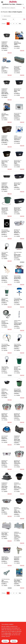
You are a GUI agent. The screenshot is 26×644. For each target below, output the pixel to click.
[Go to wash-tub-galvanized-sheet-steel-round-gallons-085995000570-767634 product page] (7, 413)
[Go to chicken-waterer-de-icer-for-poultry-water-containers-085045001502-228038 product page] (7, 253)
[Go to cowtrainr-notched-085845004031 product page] (19, 321)
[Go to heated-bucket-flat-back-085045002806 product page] (19, 366)
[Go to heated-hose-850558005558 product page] (7, 66)
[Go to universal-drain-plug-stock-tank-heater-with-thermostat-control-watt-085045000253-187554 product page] (7, 276)
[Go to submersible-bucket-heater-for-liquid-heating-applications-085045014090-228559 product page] (19, 276)
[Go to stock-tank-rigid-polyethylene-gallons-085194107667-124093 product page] (19, 184)
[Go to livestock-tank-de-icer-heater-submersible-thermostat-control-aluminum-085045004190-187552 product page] (7, 230)
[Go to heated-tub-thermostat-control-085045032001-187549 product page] (7, 207)
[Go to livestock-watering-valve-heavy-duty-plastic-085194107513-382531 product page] (19, 557)
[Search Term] (13, 8)
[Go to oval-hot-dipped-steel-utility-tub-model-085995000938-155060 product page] (7, 460)
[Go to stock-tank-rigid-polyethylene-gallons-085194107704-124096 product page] (19, 90)
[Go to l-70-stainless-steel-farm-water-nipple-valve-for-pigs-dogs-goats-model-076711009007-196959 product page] (19, 579)
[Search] (24, 8)
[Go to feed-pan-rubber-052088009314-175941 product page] (7, 390)
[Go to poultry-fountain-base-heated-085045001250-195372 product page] (7, 321)
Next (20, 24)
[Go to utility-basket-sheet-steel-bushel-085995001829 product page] (7, 557)
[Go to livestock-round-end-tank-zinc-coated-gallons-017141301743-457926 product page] (19, 66)
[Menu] (2, 2)
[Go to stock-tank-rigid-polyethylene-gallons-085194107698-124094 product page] (7, 160)
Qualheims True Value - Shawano (13, 4)
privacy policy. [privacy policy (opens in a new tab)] (8, 633)
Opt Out (14, 641)
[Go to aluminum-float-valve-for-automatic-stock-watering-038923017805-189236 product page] (7, 533)
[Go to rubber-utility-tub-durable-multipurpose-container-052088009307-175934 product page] (19, 508)
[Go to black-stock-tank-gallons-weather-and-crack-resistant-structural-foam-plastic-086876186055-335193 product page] (7, 43)
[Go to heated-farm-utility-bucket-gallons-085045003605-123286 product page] (19, 390)
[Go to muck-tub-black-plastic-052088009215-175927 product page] (19, 484)
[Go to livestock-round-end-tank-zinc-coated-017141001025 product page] (19, 113)
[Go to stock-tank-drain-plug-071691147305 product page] (7, 484)
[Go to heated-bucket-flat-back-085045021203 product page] (7, 298)
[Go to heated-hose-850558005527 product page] (7, 113)
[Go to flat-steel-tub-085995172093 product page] (7, 508)
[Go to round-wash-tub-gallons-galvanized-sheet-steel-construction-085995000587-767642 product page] (19, 413)
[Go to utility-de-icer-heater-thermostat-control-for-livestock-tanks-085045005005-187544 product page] (7, 366)
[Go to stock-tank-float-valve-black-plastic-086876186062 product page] (19, 437)
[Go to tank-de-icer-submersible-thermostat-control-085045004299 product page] (7, 344)
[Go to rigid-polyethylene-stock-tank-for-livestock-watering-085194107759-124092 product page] (19, 207)
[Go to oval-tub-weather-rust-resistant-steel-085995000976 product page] (19, 230)
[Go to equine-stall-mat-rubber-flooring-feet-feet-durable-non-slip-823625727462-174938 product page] (19, 253)
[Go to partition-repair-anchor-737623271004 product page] (7, 579)
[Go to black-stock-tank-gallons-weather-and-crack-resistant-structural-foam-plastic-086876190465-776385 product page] (7, 137)
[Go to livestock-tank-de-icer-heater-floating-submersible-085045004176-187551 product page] (19, 298)
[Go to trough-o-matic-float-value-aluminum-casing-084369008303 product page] (19, 533)
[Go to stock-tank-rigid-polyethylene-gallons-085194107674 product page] (19, 160)
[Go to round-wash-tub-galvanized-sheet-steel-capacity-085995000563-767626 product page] (19, 460)
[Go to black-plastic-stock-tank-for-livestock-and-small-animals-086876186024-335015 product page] (7, 184)
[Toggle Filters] (24, 19)
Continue (5, 641)
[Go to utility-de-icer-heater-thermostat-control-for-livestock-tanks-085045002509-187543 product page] (19, 344)
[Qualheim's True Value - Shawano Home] (13, 2)
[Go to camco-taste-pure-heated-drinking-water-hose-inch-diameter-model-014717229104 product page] (19, 137)
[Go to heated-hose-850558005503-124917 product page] (19, 43)
